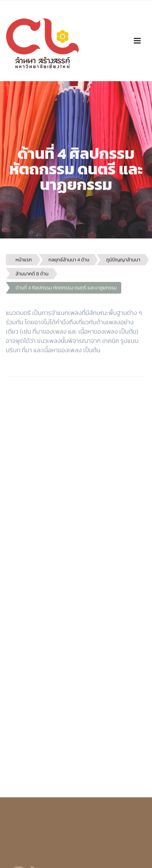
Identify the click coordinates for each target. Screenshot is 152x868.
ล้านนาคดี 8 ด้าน (32, 274)
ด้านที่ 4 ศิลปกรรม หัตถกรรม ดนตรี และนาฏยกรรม (66, 288)
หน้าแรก (24, 260)
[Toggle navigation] (137, 41)
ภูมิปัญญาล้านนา (123, 260)
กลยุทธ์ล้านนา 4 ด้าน (69, 260)
